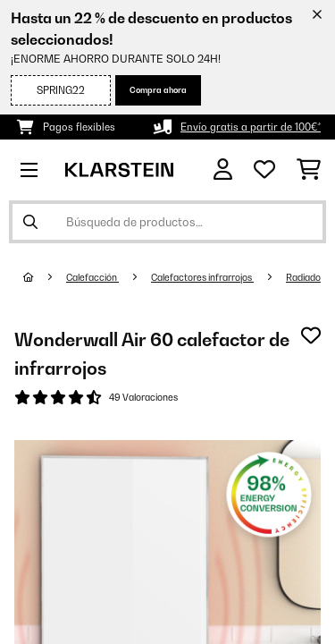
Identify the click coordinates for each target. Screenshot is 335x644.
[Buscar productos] (167, 222)
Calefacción (92, 277)
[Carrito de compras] (309, 170)
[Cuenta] (223, 169)
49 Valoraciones (143, 397)
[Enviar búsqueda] (30, 222)
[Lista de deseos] (264, 170)
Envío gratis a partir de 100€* (251, 127)
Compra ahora (158, 90)
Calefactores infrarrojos (202, 277)
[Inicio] (45, 277)
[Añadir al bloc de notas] (311, 335)
